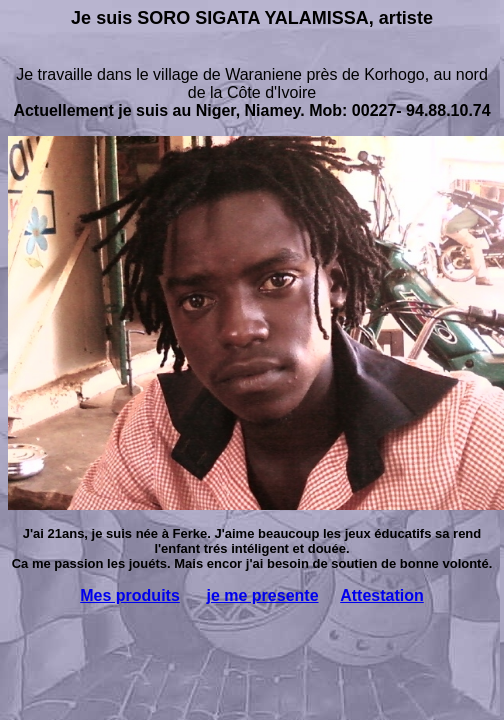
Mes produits (130, 595)
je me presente (262, 595)
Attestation (382, 595)
